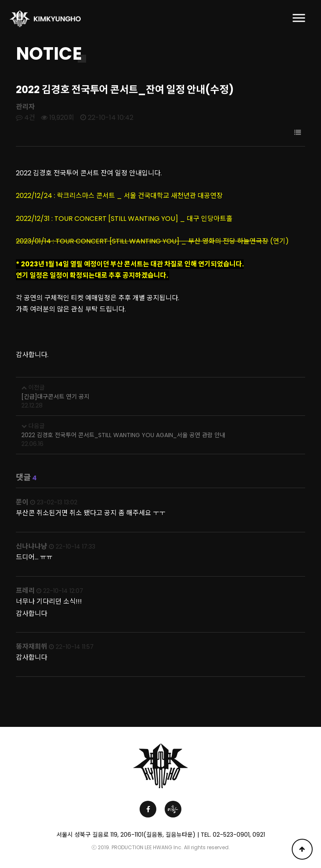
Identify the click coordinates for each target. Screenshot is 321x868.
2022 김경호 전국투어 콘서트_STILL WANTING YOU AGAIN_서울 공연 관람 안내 (123, 435)
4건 (25, 118)
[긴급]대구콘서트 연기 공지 (55, 397)
